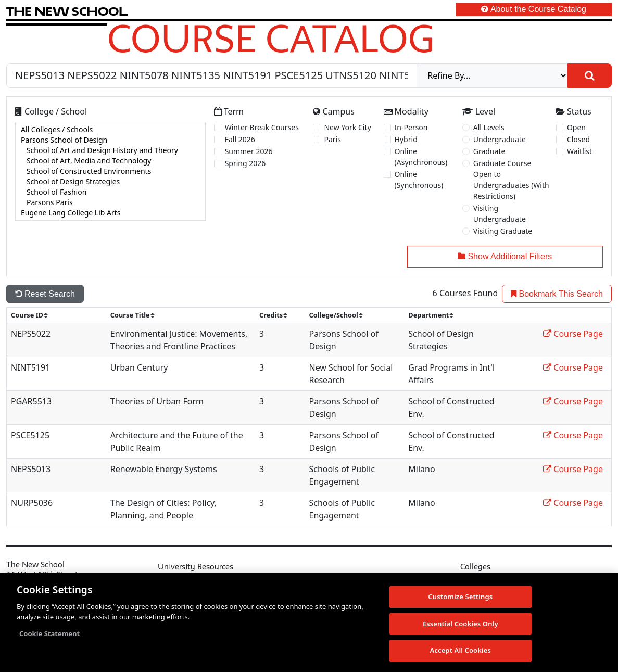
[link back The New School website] (67, 11)
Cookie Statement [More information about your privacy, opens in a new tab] (49, 633)
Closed (578, 139)
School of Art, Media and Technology (110, 161)
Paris (332, 139)
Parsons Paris (110, 202)
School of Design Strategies (110, 182)
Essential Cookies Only (461, 624)
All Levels (489, 127)
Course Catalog (271, 38)
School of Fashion (110, 192)
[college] (110, 171)
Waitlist (579, 151)
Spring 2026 (245, 163)
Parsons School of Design (110, 140)
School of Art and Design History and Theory (110, 150)
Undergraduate (500, 139)
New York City (347, 127)
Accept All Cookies (460, 650)
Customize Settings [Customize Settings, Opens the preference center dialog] (460, 597)
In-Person (411, 127)
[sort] (34, 315)
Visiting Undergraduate (500, 213)
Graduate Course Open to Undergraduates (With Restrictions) (511, 180)
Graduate (489, 151)
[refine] (492, 75)
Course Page (573, 334)
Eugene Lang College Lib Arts (110, 213)
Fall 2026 (240, 139)
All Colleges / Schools (110, 130)
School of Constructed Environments (110, 171)
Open (576, 127)
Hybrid (406, 139)
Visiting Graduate (503, 231)
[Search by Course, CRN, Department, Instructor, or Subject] (212, 75)
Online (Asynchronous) (421, 157)
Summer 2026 (249, 151)
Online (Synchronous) (419, 180)
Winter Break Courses (262, 127)
